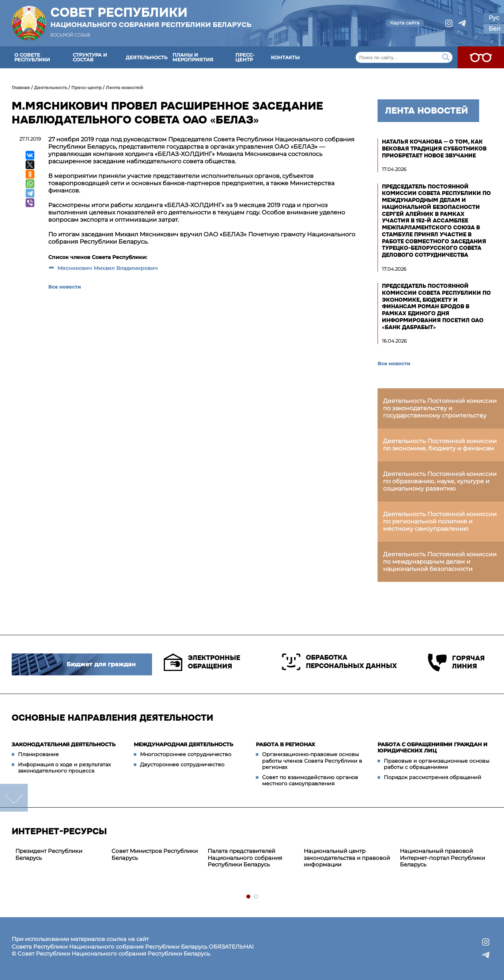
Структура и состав (90, 57)
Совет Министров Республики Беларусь (155, 854)
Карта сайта (405, 23)
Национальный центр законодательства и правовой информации (347, 858)
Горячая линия (456, 662)
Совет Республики (151, 17)
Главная (21, 87)
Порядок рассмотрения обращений (433, 777)
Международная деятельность (183, 744)
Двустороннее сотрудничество (182, 764)
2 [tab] (256, 897)
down (14, 798)
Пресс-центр (245, 57)
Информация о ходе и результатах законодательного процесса (64, 768)
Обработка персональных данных (339, 662)
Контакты (285, 57)
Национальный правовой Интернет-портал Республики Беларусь (442, 858)
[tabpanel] (60, 855)
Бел (494, 29)
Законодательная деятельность (64, 744)
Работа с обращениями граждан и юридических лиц (433, 748)
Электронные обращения (202, 662)
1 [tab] (249, 897)
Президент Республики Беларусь (49, 854)
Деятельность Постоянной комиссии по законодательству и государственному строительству (440, 408)
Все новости (65, 287)
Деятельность (147, 57)
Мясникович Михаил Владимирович (108, 268)
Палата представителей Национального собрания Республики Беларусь (245, 858)
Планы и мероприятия (193, 57)
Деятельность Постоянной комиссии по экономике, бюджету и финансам (440, 445)
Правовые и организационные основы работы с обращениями (437, 764)
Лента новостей (124, 87)
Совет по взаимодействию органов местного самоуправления (310, 781)
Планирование (38, 754)
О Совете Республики (32, 57)
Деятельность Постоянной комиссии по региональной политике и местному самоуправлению (440, 521)
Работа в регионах (285, 744)
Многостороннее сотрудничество (186, 754)
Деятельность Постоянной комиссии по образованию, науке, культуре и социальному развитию (440, 481)
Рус (494, 18)
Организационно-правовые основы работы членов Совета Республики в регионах (312, 761)
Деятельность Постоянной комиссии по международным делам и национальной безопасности (440, 562)
